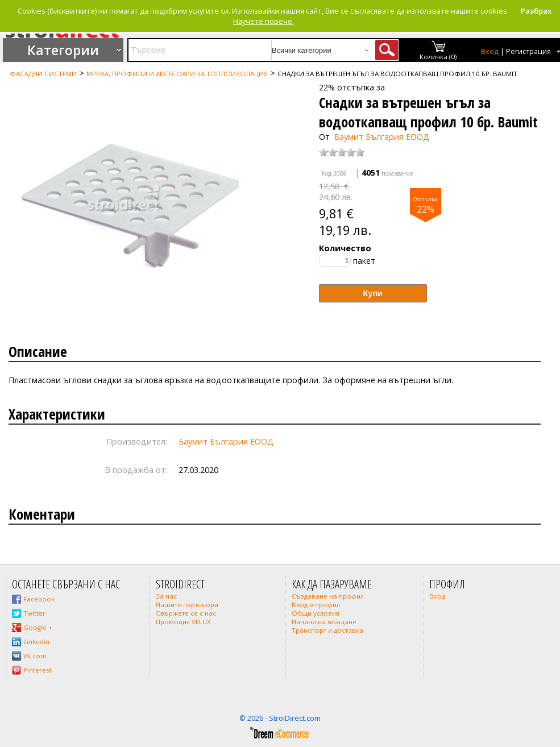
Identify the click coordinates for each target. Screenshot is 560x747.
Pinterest (38, 670)
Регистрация (528, 51)
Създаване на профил (328, 596)
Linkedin (36, 642)
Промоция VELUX (183, 622)
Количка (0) (438, 57)
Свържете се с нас (186, 613)
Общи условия (316, 613)
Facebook (39, 599)
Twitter (34, 613)
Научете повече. (264, 21)
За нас (166, 596)
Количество (345, 248)
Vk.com (35, 656)
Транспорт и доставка (327, 630)
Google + (38, 627)
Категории (63, 50)
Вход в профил (316, 605)
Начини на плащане (324, 622)
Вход (490, 51)
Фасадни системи (43, 74)
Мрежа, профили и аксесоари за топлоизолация (177, 74)
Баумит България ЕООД (382, 137)
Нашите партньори (187, 605)
